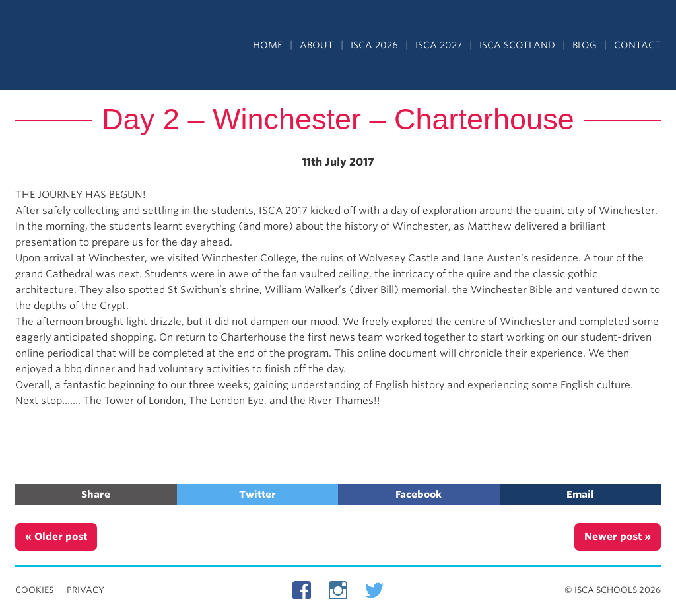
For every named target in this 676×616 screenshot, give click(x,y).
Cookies (34, 590)
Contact (637, 45)
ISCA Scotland (517, 45)
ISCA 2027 (439, 45)
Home (268, 45)
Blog (585, 45)
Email (580, 495)
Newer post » (618, 537)
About (317, 45)
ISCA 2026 (374, 45)
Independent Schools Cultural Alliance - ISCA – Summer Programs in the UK (76, 46)
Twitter (257, 495)
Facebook (419, 495)
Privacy (85, 590)
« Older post (56, 537)
